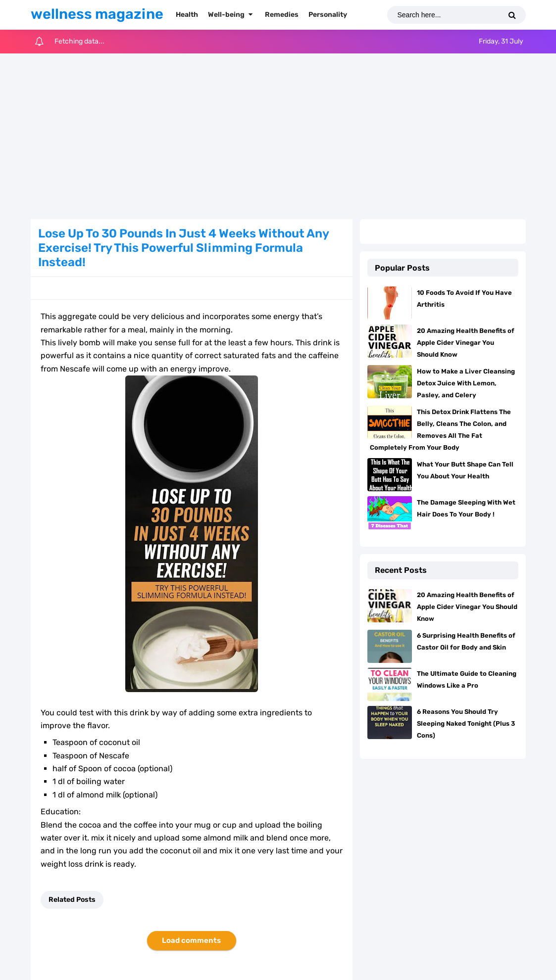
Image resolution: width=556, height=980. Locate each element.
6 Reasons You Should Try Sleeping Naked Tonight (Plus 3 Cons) (466, 723)
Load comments (191, 940)
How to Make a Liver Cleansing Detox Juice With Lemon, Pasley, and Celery (466, 383)
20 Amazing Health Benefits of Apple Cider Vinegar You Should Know (466, 343)
